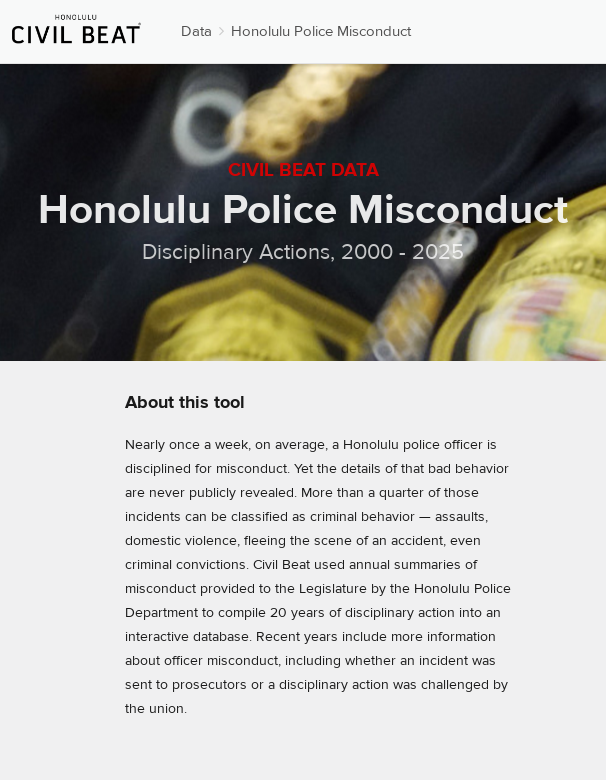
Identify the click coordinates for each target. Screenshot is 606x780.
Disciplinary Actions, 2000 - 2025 (303, 252)
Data (196, 31)
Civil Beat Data (303, 170)
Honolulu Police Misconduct (321, 31)
